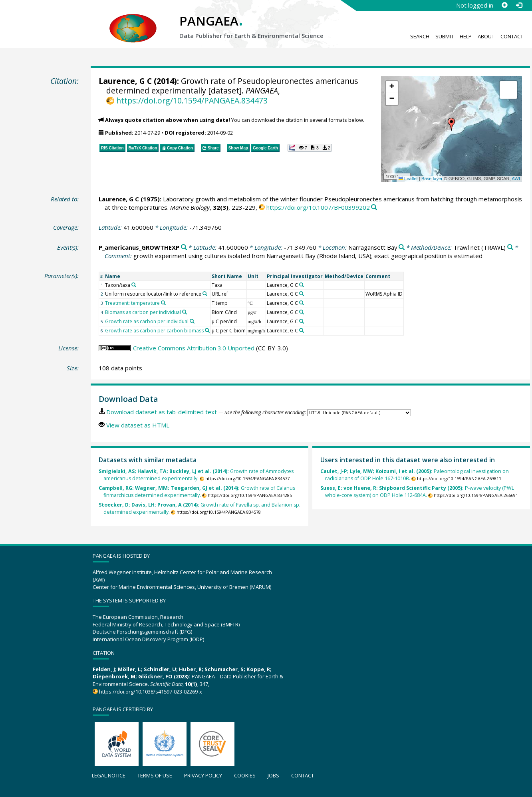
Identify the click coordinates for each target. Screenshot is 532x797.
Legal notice (109, 775)
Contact (512, 36)
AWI (516, 179)
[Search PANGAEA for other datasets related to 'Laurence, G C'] (302, 285)
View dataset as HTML (138, 425)
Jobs (273, 775)
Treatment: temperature (132, 303)
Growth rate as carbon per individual (147, 321)
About (486, 36)
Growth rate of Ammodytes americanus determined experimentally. (196, 475)
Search (420, 36)
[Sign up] (504, 5)
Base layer (432, 179)
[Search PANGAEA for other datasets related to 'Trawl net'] (510, 247)
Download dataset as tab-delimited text (162, 412)
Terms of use (155, 775)
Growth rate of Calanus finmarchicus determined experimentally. (197, 492)
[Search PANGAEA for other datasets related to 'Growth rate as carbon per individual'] (192, 321)
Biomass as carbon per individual (143, 312)
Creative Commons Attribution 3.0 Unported (194, 348)
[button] (451, 124)
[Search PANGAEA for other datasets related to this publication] (374, 208)
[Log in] (519, 5)
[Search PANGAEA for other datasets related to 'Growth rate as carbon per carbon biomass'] (207, 330)
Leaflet (408, 179)
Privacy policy (203, 775)
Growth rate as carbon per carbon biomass (154, 331)
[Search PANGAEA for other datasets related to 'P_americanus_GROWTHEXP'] (184, 247)
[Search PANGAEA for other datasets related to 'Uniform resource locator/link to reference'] (205, 294)
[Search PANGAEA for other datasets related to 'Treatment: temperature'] (163, 303)
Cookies (245, 775)
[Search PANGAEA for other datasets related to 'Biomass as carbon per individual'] (185, 312)
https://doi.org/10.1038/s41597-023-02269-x (151, 692)
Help (466, 36)
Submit (445, 36)
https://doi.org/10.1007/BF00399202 (318, 207)
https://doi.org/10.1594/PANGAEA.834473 (192, 100)
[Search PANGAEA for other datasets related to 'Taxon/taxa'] (134, 285)
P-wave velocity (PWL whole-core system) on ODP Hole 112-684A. (417, 492)
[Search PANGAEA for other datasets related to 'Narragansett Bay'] (402, 247)
